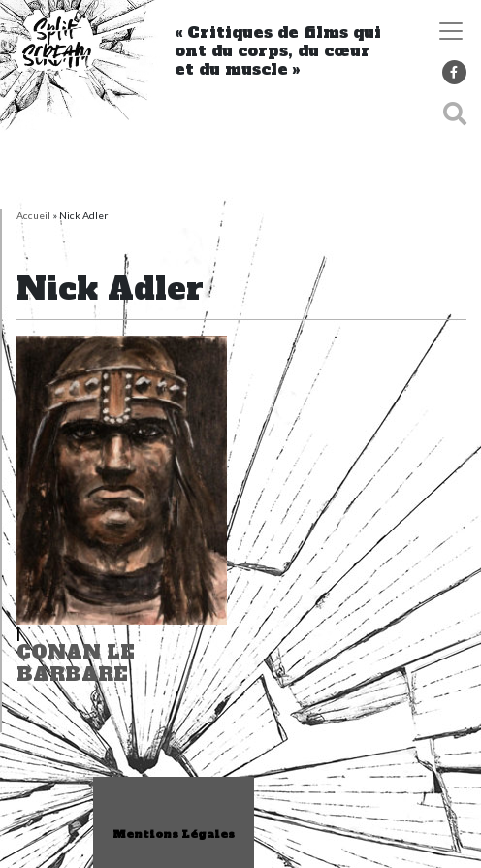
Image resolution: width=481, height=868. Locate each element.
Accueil (33, 215)
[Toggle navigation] (451, 31)
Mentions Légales (174, 835)
